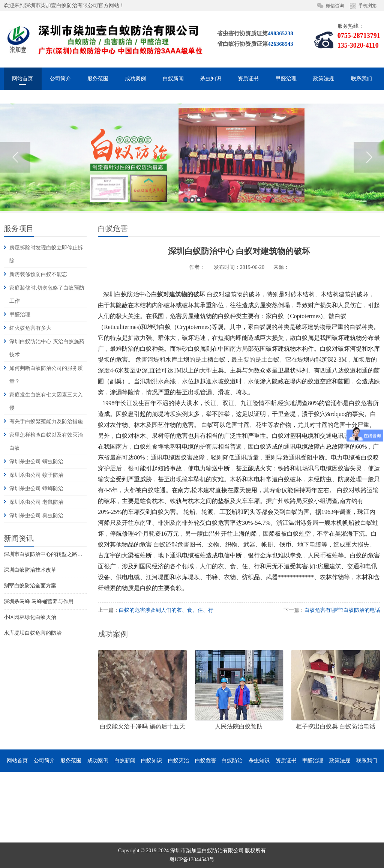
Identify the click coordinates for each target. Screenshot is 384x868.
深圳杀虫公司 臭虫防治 (36, 516)
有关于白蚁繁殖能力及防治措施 (46, 421)
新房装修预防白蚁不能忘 (38, 274)
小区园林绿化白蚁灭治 (30, 617)
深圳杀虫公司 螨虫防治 (36, 462)
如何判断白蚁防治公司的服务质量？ (46, 375)
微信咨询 (335, 6)
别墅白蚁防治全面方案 (30, 586)
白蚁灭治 (178, 761)
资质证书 (248, 79)
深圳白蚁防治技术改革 (30, 570)
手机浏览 (367, 6)
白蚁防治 (232, 761)
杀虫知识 (211, 79)
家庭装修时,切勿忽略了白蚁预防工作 (47, 294)
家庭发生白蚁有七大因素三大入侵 (46, 401)
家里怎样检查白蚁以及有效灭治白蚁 (46, 442)
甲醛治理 (286, 79)
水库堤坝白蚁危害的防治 (33, 633)
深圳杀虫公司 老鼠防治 (36, 502)
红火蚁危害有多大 (30, 328)
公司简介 (60, 79)
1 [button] (186, 250)
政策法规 (324, 79)
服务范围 (98, 79)
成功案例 (135, 79)
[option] (192, 208)
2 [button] (192, 250)
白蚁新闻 (173, 79)
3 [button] (199, 250)
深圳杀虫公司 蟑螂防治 (36, 489)
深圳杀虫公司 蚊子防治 (36, 475)
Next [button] (369, 207)
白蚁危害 (205, 761)
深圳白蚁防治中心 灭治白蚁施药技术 (47, 348)
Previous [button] (15, 207)
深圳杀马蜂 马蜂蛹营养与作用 (39, 601)
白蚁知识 (151, 761)
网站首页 (22, 79)
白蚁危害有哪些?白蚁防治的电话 (342, 610)
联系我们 (361, 79)
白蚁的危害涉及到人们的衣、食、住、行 (166, 610)
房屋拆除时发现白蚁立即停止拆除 (46, 254)
